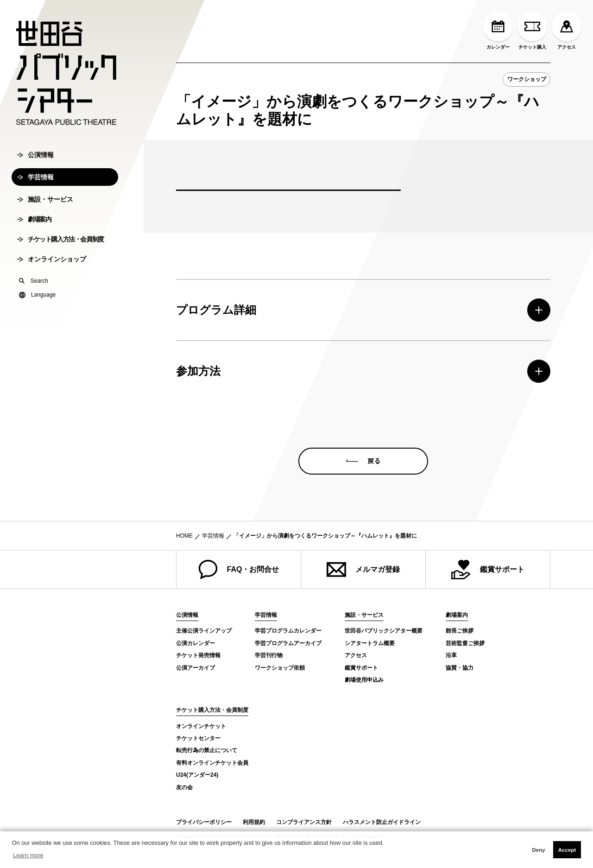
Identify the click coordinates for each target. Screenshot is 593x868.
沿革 (451, 655)
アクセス (567, 31)
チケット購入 (532, 31)
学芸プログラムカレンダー (288, 631)
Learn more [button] (28, 855)
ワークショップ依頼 (280, 668)
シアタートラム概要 (370, 643)
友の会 (184, 787)
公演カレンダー (196, 643)
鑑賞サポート (488, 570)
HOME (184, 536)
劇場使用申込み (364, 680)
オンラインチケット (201, 726)
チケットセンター (198, 738)
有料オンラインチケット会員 (212, 763)
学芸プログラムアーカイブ (288, 643)
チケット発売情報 (198, 655)
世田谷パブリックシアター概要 (384, 631)
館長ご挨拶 (460, 631)
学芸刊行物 (269, 655)
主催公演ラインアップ (204, 631)
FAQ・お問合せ (239, 570)
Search (34, 288)
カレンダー (498, 31)
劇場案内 (34, 226)
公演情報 (35, 162)
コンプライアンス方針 (304, 822)
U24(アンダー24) (197, 775)
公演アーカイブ (196, 668)
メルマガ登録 (363, 570)
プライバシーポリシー (204, 822)
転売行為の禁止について (207, 750)
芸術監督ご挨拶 (465, 643)
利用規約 (254, 822)
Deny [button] (538, 850)
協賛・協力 (460, 668)
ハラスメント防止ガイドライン (382, 822)
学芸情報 (35, 184)
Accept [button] (567, 850)
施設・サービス (45, 206)
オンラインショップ (52, 266)
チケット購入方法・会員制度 (60, 246)
